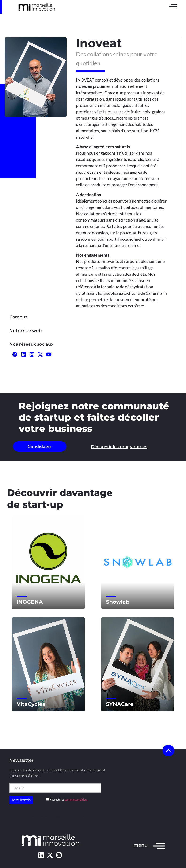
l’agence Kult (64, 815)
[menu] (159, 846)
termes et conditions (76, 800)
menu (141, 845)
